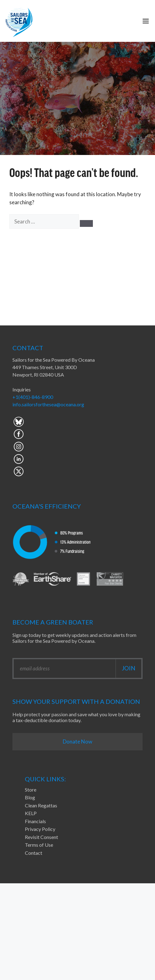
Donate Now (77, 742)
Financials (35, 821)
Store (31, 790)
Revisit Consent (41, 837)
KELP (31, 813)
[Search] (86, 223)
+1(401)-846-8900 (33, 397)
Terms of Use (39, 845)
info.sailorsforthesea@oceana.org (48, 404)
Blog (30, 797)
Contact (34, 853)
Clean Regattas (41, 805)
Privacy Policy (40, 829)
